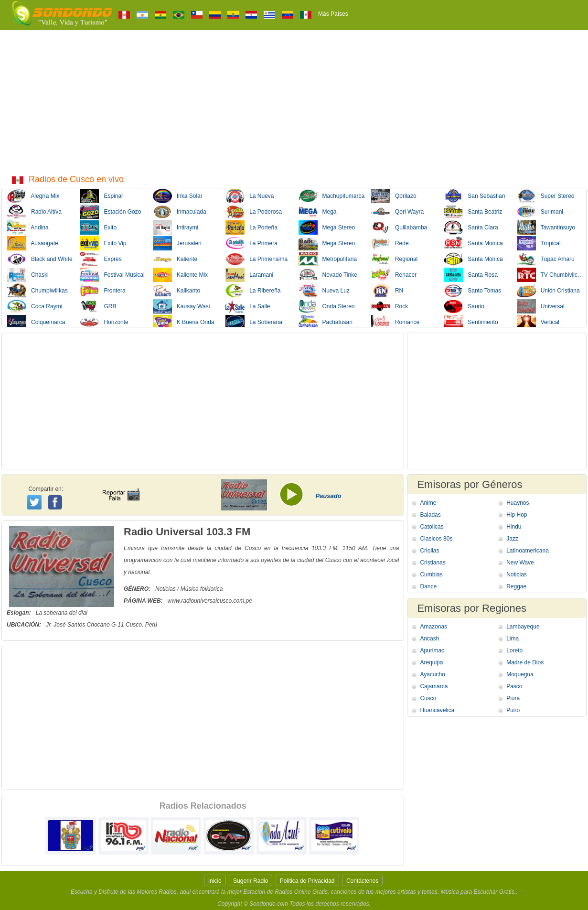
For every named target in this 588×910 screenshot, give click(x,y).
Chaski (28, 275)
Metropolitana (328, 259)
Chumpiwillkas (37, 291)
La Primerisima (257, 259)
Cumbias (431, 574)
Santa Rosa (471, 275)
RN (387, 291)
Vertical (538, 322)
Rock (390, 306)
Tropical (539, 243)
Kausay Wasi (182, 306)
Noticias (517, 574)
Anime (428, 503)
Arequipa (431, 662)
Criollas (429, 551)
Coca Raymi (35, 306)
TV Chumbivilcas (550, 275)
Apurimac (432, 650)
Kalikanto (176, 291)
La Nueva (250, 196)
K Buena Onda (184, 322)
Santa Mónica (473, 259)
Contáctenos (362, 881)
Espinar (102, 196)
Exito (98, 227)
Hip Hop (517, 515)
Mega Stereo (327, 227)
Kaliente (175, 259)
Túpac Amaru (546, 259)
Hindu (514, 527)
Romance (395, 322)
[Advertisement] (294, 102)
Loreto (514, 650)
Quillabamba (399, 227)
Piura (513, 698)
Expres (101, 259)
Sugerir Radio (251, 881)
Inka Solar (178, 196)
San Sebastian (474, 196)
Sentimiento (471, 322)
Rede (390, 243)
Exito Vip (103, 243)
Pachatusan (326, 322)
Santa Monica (473, 243)
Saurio (464, 306)
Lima (513, 639)
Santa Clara (471, 227)
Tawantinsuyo (546, 227)
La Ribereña (253, 291)
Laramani (249, 275)
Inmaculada (180, 212)
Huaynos (518, 503)
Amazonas (433, 627)
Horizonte (104, 322)
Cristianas (433, 563)
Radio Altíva (34, 212)
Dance (428, 586)
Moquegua (520, 674)
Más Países (333, 14)
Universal (541, 306)
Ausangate (33, 243)
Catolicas (432, 527)
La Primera (251, 243)
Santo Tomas (472, 291)
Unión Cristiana (548, 291)
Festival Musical (112, 275)
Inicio (215, 881)
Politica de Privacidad (307, 881)
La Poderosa (254, 212)
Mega (318, 212)
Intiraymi (176, 227)
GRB (98, 306)
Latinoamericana (528, 551)
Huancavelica (437, 710)
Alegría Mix (33, 196)
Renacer (394, 275)
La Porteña (251, 227)
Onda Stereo (327, 306)
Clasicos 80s (436, 539)
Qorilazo (394, 196)
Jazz (512, 539)
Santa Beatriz (473, 212)
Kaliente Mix (180, 275)
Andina (28, 227)
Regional (394, 259)
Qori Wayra (397, 212)
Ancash (429, 639)
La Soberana (254, 322)
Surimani (540, 212)
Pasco (514, 686)
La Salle (248, 306)
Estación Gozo (110, 212)
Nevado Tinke (328, 275)
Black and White (40, 259)
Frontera (102, 291)
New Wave (520, 563)
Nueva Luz (324, 291)
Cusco (428, 698)
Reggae (516, 586)
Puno (513, 710)
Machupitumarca (332, 196)
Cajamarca (434, 686)
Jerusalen (177, 243)
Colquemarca (36, 322)
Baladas (430, 515)
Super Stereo (546, 196)
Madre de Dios (525, 662)
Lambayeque (523, 627)
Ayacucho (432, 674)
